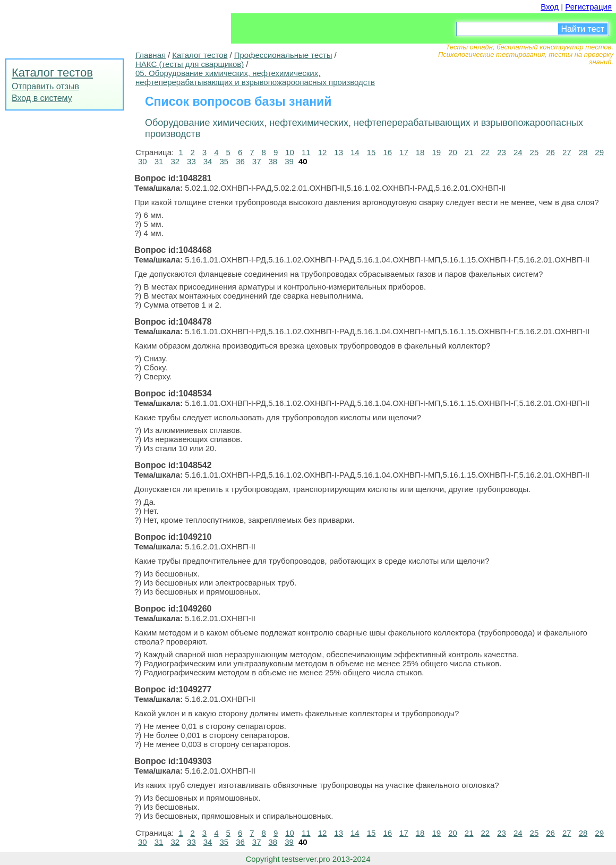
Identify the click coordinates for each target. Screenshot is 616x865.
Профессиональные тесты (283, 55)
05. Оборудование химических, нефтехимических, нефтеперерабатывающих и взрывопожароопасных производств (255, 78)
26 (550, 152)
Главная (151, 55)
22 (486, 152)
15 (371, 152)
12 (323, 152)
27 (567, 152)
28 (583, 152)
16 (387, 152)
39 (289, 161)
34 (208, 161)
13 (339, 152)
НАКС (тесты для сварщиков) (190, 64)
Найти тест (583, 29)
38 (273, 161)
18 (420, 152)
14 (355, 152)
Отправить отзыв (45, 86)
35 (224, 161)
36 (240, 161)
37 (257, 161)
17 (404, 152)
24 (518, 152)
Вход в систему (42, 98)
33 (191, 161)
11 (306, 152)
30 (143, 161)
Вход (550, 7)
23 (502, 152)
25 (534, 152)
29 (599, 152)
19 (436, 152)
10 (290, 152)
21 (469, 152)
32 (175, 161)
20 (453, 152)
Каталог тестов (52, 73)
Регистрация (588, 7)
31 (159, 161)
